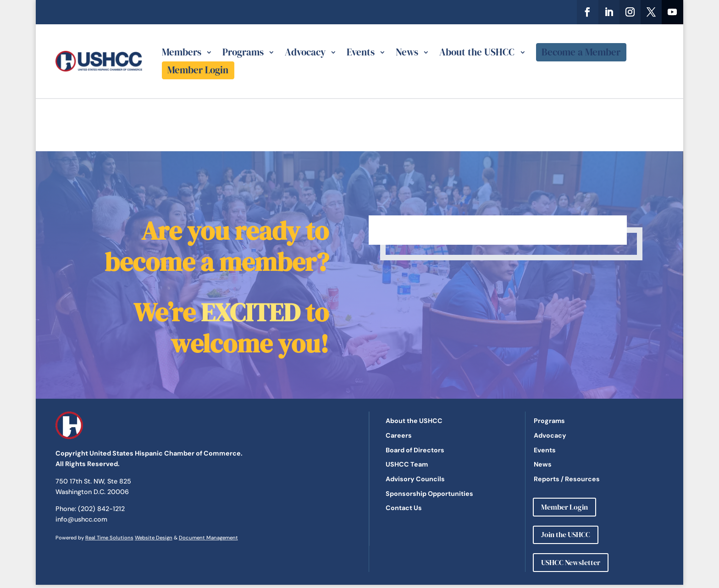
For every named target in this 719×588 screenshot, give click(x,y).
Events (361, 52)
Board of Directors (415, 450)
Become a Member (581, 52)
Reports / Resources (567, 479)
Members (182, 52)
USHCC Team (407, 464)
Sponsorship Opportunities (429, 494)
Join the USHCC (566, 534)
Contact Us (404, 508)
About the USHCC (477, 52)
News (407, 52)
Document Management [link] (208, 538)
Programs (243, 52)
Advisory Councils (415, 479)
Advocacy (305, 52)
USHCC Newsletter (571, 562)
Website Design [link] (154, 538)
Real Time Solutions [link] (109, 538)
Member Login (198, 70)
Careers (399, 435)
